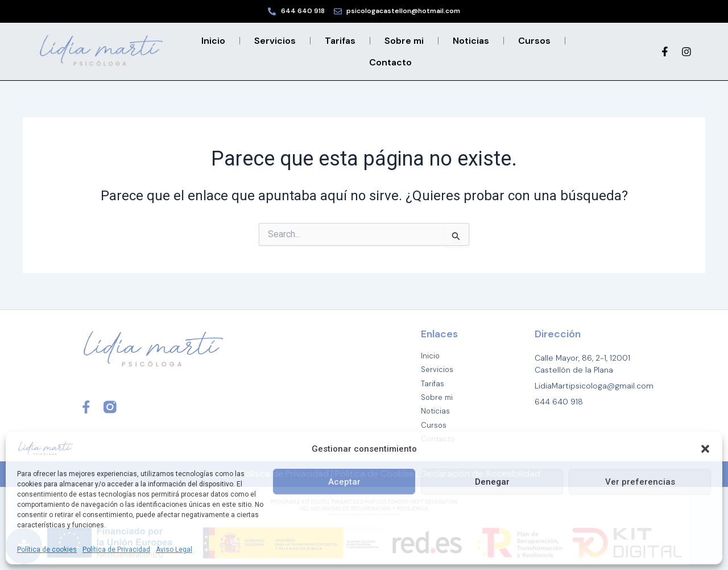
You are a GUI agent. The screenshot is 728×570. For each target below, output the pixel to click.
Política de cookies (47, 550)
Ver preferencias (640, 482)
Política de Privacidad (116, 550)
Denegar (492, 482)
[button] (705, 449)
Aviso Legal (174, 550)
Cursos (534, 41)
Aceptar (344, 482)
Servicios (275, 41)
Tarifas (340, 41)
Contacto (390, 62)
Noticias (471, 41)
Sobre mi (404, 41)
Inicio (213, 41)
